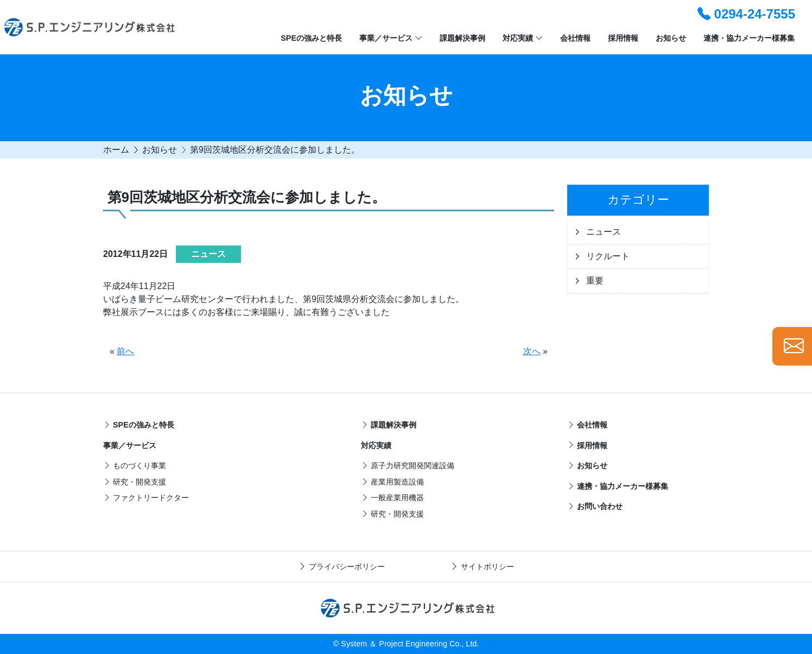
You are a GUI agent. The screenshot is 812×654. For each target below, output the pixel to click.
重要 (595, 281)
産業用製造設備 (392, 482)
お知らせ (671, 38)
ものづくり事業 (135, 466)
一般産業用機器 (392, 498)
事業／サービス (391, 39)
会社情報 (575, 38)
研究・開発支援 (135, 482)
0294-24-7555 (746, 14)
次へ (532, 351)
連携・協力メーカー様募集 (749, 38)
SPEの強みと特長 (311, 38)
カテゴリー (638, 200)
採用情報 (623, 38)
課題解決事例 (462, 38)
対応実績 (523, 39)
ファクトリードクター (146, 498)
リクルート (608, 256)
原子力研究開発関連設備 (408, 466)
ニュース (604, 232)
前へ (125, 351)
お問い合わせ (595, 506)
